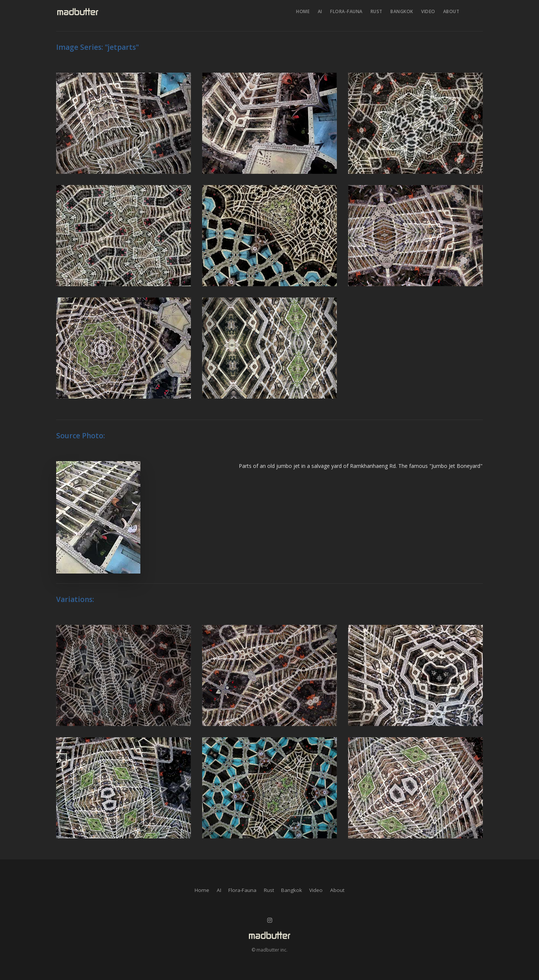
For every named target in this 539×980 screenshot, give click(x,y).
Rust (377, 11)
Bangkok (402, 11)
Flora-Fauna (346, 11)
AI (320, 11)
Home (303, 11)
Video (428, 11)
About (451, 11)
